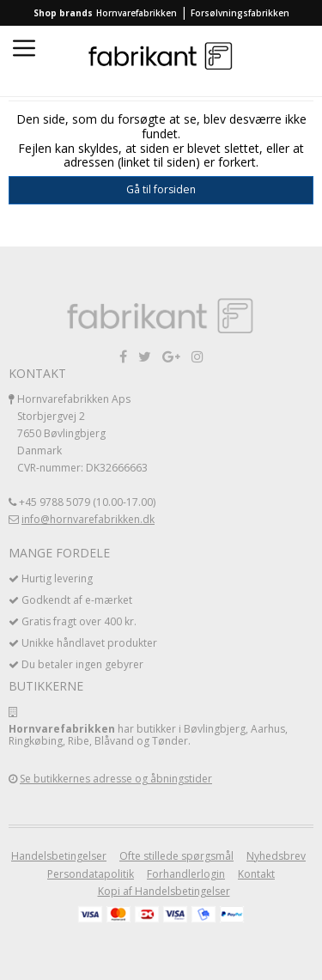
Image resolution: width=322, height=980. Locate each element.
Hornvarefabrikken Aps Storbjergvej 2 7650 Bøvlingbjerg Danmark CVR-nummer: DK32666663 (82, 433)
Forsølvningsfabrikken (240, 13)
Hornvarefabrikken (137, 13)
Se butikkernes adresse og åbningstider (116, 779)
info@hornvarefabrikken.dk (88, 519)
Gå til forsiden (161, 189)
